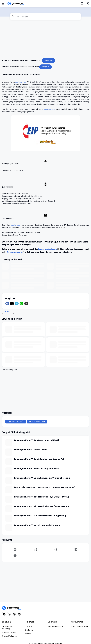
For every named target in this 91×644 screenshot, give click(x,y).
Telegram (45, 67)
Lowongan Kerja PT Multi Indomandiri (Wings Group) (41, 516)
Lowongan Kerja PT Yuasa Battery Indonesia (37, 469)
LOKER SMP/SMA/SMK (37, 422)
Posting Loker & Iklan (79, 626)
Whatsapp (49, 60)
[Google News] (15, 549)
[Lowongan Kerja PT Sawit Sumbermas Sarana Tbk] (9, 461)
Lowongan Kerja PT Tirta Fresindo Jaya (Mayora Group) (42, 497)
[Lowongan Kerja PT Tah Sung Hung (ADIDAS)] (9, 443)
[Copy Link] (26, 304)
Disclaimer (29, 630)
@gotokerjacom (14, 252)
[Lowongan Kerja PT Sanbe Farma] (9, 452)
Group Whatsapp (9, 632)
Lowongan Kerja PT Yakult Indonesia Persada (37, 525)
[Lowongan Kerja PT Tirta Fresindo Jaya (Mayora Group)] (9, 499)
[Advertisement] (45, 40)
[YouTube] (19, 614)
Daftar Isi (29, 626)
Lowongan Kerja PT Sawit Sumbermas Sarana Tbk (39, 459)
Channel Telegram (10, 636)
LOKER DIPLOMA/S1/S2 (16, 422)
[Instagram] (35, 549)
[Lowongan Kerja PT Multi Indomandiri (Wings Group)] (9, 518)
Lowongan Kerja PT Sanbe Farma (31, 450)
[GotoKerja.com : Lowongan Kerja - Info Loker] (45, 608)
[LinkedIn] (76, 549)
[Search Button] (82, 4)
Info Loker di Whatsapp (7, 628)
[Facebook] (7, 304)
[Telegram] (17, 304)
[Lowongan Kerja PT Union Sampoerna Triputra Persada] (9, 480)
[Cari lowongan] (48, 17)
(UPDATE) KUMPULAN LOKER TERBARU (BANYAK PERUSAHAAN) (45, 488)
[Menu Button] (3, 4)
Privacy (28, 634)
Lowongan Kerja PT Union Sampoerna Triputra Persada (42, 478)
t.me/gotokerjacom (47, 249)
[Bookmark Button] (88, 4)
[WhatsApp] (21, 304)
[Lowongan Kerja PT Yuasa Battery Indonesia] (9, 471)
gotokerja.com (20, 82)
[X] (12, 304)
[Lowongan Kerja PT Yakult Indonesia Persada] (9, 528)
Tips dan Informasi (56, 626)
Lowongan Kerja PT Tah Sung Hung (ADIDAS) (37, 440)
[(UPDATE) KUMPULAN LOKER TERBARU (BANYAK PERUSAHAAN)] (9, 490)
